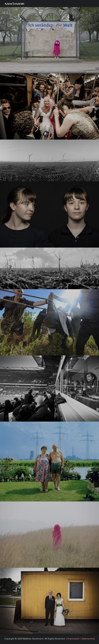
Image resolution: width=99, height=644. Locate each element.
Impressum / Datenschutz (81, 639)
